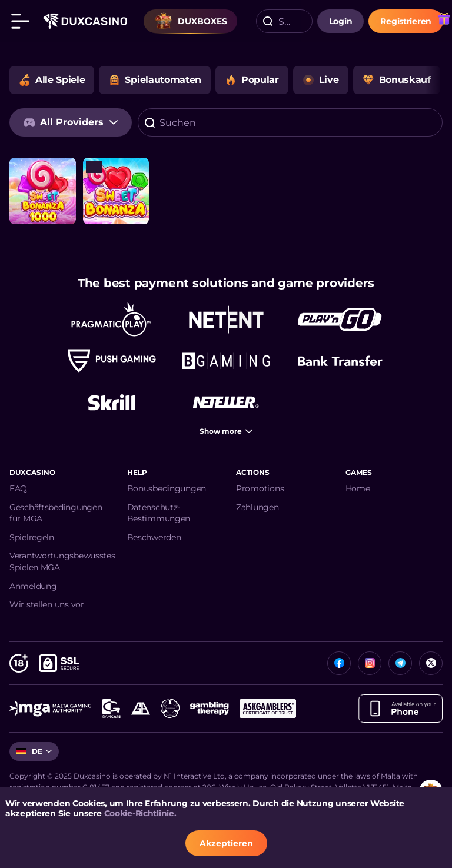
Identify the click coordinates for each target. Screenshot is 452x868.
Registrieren (406, 21)
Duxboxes (191, 21)
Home (358, 488)
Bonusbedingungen (167, 488)
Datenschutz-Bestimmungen (159, 513)
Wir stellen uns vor (47, 604)
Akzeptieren (226, 843)
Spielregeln (32, 537)
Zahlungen (257, 507)
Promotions (260, 488)
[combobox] (284, 21)
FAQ (18, 488)
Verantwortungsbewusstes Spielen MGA (62, 561)
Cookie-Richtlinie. (140, 813)
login (341, 21)
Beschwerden (154, 537)
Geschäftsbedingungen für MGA (56, 513)
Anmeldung (33, 586)
